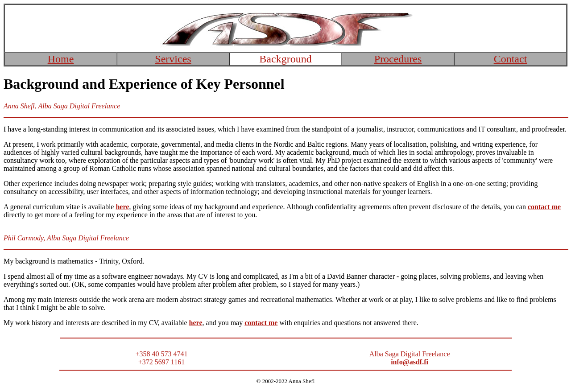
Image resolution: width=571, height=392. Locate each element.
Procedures (398, 59)
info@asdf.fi (410, 362)
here (196, 323)
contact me (544, 207)
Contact (511, 59)
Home (61, 59)
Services (173, 59)
